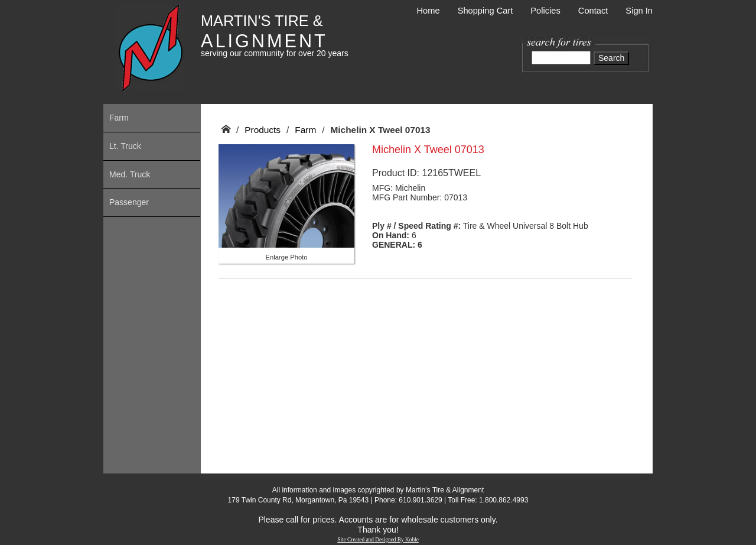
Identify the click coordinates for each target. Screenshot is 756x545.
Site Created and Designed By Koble (378, 540)
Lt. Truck (125, 146)
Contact (593, 11)
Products (263, 130)
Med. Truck (130, 174)
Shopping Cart (485, 11)
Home (428, 11)
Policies (545, 11)
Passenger (129, 202)
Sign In (639, 11)
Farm (119, 118)
